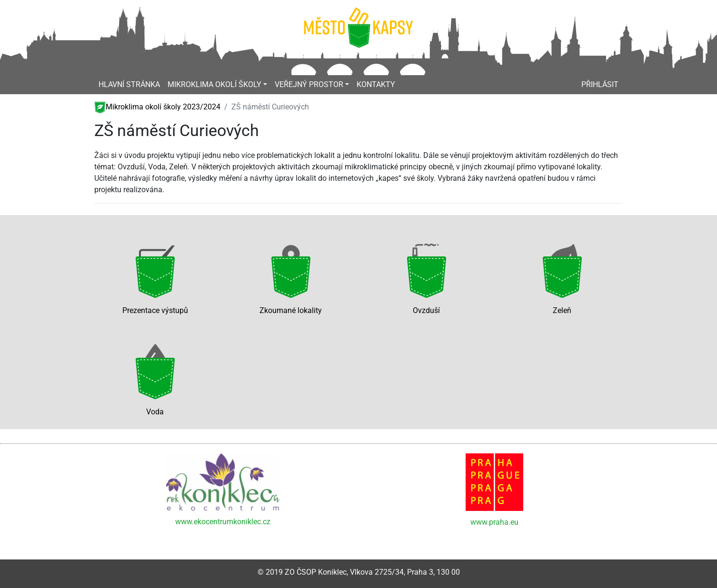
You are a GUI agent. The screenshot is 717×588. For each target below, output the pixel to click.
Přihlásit (600, 84)
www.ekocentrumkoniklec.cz (223, 522)
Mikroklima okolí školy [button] (214, 84)
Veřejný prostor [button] (309, 84)
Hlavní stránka (129, 84)
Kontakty (376, 84)
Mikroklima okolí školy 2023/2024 (157, 107)
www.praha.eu (494, 522)
